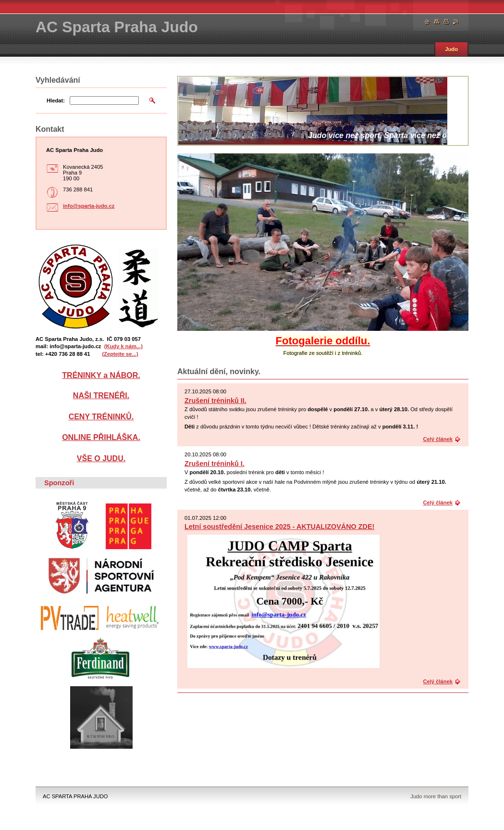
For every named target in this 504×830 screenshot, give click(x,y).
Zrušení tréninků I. (215, 464)
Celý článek (438, 439)
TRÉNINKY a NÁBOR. (101, 375)
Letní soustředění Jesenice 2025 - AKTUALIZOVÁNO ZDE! (279, 527)
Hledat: (56, 101)
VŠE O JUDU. (101, 459)
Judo (451, 49)
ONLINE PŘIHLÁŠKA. (101, 437)
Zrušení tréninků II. (215, 401)
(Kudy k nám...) (123, 346)
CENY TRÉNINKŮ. (101, 417)
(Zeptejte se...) (120, 354)
